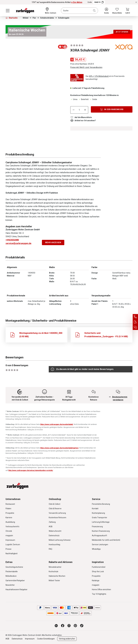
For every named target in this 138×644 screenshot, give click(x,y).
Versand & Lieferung (57, 513)
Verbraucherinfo (12, 527)
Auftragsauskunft (99, 536)
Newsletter (10, 585)
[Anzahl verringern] (74, 110)
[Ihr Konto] (107, 11)
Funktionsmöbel (99, 567)
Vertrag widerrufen (67, 639)
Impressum (10, 540)
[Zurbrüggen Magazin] (56, 626)
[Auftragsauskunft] (135, 322)
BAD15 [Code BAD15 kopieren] (99, 2)
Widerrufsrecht (55, 531)
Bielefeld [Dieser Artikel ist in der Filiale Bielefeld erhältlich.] (83, 99)
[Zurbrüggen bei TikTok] (82, 626)
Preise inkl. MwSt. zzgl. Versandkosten (86, 67)
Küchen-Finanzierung (101, 531)
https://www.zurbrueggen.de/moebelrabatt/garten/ (59, 448)
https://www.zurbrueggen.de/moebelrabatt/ (57, 424)
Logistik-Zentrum (13, 545)
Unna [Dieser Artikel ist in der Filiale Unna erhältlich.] (74, 99)
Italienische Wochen (57, 576)
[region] (37, 50)
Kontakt (95, 509)
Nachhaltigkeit (12, 554)
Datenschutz (54, 536)
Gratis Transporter (100, 518)
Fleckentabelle (12, 572)
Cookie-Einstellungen (46, 639)
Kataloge (96, 580)
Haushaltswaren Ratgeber (16, 589)
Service (96, 499)
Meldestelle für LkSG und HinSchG (106, 540)
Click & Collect (54, 504)
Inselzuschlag (54, 545)
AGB (51, 527)
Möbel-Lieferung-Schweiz (60, 540)
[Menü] (8, 11)
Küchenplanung (98, 513)
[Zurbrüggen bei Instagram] (69, 626)
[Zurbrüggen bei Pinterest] (75, 626)
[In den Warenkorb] (112, 109)
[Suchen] (95, 11)
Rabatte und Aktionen (61, 562)
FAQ (50, 549)
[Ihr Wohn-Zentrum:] (51, 11)
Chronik (9, 531)
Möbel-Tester (54, 580)
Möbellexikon (11, 576)
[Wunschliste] (117, 11)
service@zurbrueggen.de (18, 243)
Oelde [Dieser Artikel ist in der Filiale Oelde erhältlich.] (93, 99)
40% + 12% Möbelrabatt (99, 76)
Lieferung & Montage (101, 522)
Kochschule (54, 572)
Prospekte (10, 513)
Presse (8, 549)
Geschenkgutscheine (14, 567)
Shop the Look (98, 572)
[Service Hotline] (135, 317)
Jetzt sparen (122, 32)
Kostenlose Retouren (57, 518)
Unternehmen (13, 499)
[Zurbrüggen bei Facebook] (63, 626)
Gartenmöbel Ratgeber (15, 580)
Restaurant (10, 504)
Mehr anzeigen (53, 242)
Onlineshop (55, 499)
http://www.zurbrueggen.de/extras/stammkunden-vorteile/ (31, 470)
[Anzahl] (79, 110)
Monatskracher (55, 567)
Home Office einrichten (101, 589)
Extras (9, 562)
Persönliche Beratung (101, 504)
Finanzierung (97, 527)
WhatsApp (96, 549)
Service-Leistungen (100, 545)
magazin (9, 536)
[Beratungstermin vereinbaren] (135, 327)
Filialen (8, 509)
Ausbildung (10, 522)
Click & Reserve (55, 509)
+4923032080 (12, 240)
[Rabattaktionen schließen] (136, 2)
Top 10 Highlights (99, 594)
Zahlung (52, 522)
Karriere (9, 518)
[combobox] (79, 11)
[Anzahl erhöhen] (85, 110)
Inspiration (98, 562)
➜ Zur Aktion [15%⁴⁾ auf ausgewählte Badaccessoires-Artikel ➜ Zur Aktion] (77, 2)
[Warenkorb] (128, 11)
